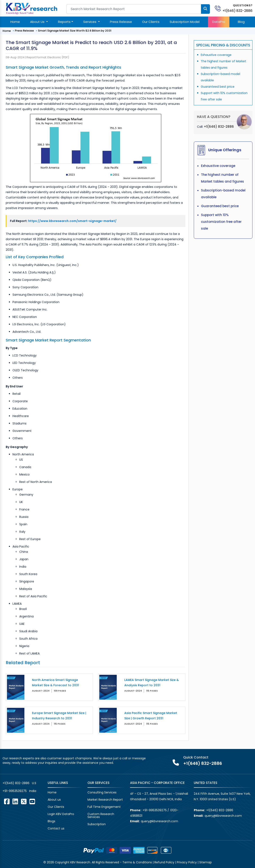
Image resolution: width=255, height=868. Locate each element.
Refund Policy (164, 862)
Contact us (56, 828)
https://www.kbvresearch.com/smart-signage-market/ (72, 221)
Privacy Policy (187, 862)
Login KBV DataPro (61, 814)
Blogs (51, 821)
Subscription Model (185, 22)
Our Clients (151, 22)
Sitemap (206, 862)
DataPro (219, 22)
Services (90, 22)
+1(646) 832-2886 (238, 11)
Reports (64, 22)
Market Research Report (105, 800)
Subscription (97, 824)
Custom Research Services (101, 815)
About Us (38, 22)
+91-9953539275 (15, 791)
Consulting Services (102, 792)
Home (15, 22)
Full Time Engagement (104, 807)
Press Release (121, 22)
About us (54, 800)
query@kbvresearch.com (159, 821)
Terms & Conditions (137, 862)
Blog (241, 22)
